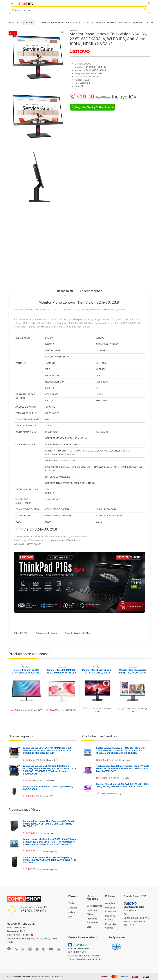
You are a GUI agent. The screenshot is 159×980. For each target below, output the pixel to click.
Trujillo (71, 903)
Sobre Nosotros (94, 906)
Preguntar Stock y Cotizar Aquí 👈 (92, 107)
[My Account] (149, 4)
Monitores (28, 22)
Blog (89, 927)
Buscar (146, 10)
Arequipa (73, 908)
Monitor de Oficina (83, 633)
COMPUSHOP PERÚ (20, 976)
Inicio (11, 22)
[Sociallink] (9, 949)
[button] (62, 32)
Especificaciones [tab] (91, 291)
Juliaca (72, 912)
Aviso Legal (111, 903)
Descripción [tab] (65, 291)
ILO (70, 917)
